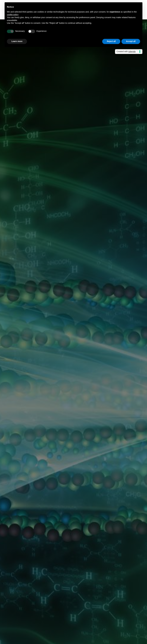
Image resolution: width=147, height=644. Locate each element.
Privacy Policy (126, 600)
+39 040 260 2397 (132, 631)
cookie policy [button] (13, 15)
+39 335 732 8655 (61, 631)
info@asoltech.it (60, 640)
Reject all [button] (111, 41)
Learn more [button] (17, 41)
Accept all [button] (131, 41)
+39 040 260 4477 (97, 631)
